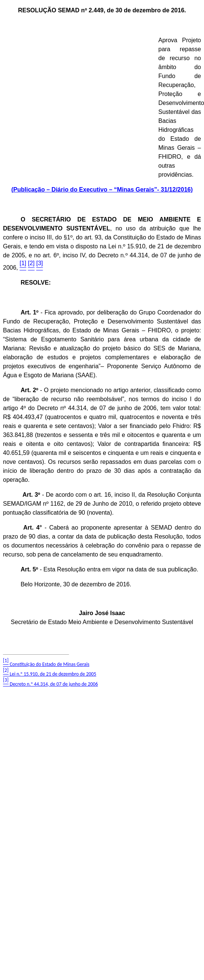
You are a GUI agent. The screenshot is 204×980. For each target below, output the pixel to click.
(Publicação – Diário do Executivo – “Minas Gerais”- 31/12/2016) (102, 190)
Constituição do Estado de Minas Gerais (46, 664)
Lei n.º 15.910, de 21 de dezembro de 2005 (50, 674)
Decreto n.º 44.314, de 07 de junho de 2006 (50, 684)
